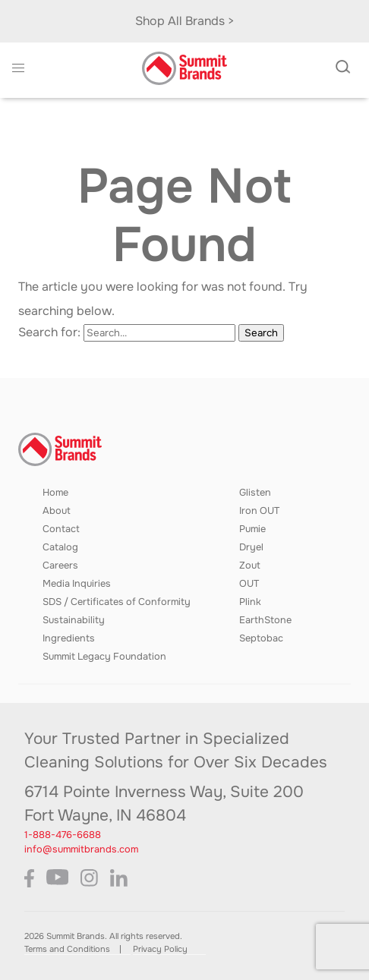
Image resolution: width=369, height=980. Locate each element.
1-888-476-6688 (63, 835)
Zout (250, 566)
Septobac (261, 638)
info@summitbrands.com (81, 849)
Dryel (251, 547)
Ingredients (69, 638)
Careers (60, 566)
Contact (61, 529)
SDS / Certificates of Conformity (117, 602)
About (57, 511)
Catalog (60, 547)
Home (55, 493)
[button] (19, 68)
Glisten (255, 493)
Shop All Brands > (185, 21)
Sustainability (74, 620)
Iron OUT (259, 511)
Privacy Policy (160, 949)
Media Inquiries (77, 584)
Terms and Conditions (67, 949)
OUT (249, 584)
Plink (250, 602)
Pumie (252, 529)
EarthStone (265, 620)
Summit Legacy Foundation (104, 657)
